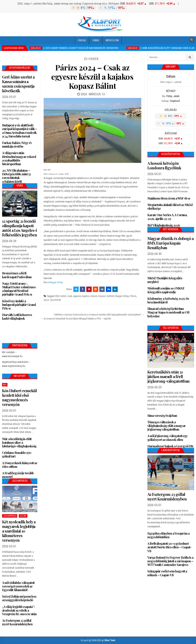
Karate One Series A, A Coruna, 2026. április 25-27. (167, 217)
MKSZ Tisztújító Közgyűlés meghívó (165, 280)
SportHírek (56, 300)
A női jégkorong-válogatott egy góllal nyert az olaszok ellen (167, 438)
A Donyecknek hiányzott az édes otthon (20, 465)
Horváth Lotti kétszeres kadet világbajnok (17, 317)
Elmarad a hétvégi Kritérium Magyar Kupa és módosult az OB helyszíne (168, 312)
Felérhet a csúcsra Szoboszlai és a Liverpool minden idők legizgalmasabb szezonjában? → (99, 315)
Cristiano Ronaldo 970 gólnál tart (17, 454)
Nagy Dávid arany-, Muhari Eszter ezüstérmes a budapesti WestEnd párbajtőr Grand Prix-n (19, 289)
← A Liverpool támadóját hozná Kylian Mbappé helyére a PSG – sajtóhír (76, 319)
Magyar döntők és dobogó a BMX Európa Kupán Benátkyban (170, 243)
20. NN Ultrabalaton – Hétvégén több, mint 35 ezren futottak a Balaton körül (16, 176)
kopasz (102, 296)
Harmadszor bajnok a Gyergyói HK (170, 446)
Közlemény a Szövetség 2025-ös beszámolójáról (168, 300)
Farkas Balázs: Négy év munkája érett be (17, 145)
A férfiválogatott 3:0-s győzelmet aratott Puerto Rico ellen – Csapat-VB (169, 547)
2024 (57, 296)
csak (70, 296)
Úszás (23, 516)
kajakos (86, 296)
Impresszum (112, 40)
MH (5, 385)
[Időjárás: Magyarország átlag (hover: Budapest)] (98, 8)
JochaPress (10, 516)
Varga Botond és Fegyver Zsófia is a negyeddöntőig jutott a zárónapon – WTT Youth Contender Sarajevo (170, 561)
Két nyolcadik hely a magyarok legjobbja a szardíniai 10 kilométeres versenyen (19, 531)
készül (94, 296)
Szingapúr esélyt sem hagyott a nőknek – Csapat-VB (167, 573)
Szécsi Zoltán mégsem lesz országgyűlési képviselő (19, 598)
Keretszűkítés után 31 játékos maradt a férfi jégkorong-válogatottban (168, 376)
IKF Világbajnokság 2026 (164, 225)
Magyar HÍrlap (122, 296)
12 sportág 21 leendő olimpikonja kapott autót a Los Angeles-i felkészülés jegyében (20, 228)
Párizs (133, 296)
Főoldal (82, 40)
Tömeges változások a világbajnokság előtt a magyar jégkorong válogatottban (167, 426)
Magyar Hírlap (56, 282)
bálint (63, 296)
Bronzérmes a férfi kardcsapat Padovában (17, 275)
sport (46, 300)
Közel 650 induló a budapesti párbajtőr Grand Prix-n (19, 305)
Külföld (110, 296)
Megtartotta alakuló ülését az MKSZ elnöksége (170, 207)
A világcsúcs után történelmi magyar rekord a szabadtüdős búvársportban (19, 158)
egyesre (77, 296)
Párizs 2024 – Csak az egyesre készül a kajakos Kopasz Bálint (92, 76)
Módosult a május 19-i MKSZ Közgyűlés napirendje (166, 290)
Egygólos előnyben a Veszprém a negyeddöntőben (168, 535)
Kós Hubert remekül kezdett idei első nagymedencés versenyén (19, 397)
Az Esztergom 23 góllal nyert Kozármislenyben (17, 622)
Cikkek (96, 40)
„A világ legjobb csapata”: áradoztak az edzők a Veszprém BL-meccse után (19, 610)
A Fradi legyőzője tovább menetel (18, 475)
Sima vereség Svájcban (162, 416)
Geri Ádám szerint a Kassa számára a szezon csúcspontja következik (18, 84)
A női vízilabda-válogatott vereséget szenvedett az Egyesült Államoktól (18, 586)
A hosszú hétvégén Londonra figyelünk (164, 165)
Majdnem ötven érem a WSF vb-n (169, 198)
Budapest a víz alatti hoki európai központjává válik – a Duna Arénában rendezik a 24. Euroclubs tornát (20, 131)
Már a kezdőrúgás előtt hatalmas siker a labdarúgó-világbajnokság (19, 442)
